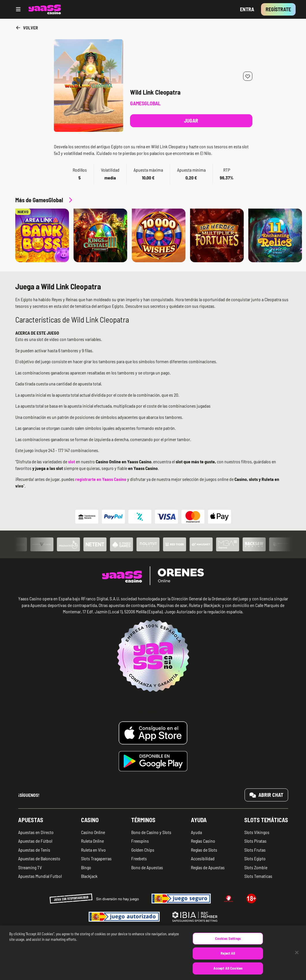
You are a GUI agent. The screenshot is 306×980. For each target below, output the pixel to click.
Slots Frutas (255, 850)
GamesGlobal (145, 103)
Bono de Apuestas (147, 867)
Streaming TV (30, 867)
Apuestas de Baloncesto (39, 858)
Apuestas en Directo (36, 832)
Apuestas (31, 820)
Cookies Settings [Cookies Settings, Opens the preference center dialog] (228, 944)
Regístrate (278, 9)
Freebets (139, 858)
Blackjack (89, 876)
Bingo (86, 867)
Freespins (140, 841)
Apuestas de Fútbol (35, 841)
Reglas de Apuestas (208, 867)
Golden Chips (143, 850)
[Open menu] (18, 9)
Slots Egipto (255, 858)
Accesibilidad (203, 858)
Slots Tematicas (258, 876)
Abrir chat (266, 795)
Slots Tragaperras (96, 858)
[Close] (297, 958)
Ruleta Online (92, 841)
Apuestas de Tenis (34, 850)
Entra (247, 9)
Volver (27, 28)
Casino (90, 820)
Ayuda (199, 820)
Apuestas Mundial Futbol (40, 876)
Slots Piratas (255, 841)
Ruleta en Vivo (93, 850)
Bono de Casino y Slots (151, 832)
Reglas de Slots (204, 850)
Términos (143, 820)
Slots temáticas (266, 820)
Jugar (191, 121)
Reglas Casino (203, 841)
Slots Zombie (256, 867)
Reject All (228, 959)
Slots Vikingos (257, 832)
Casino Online (93, 832)
